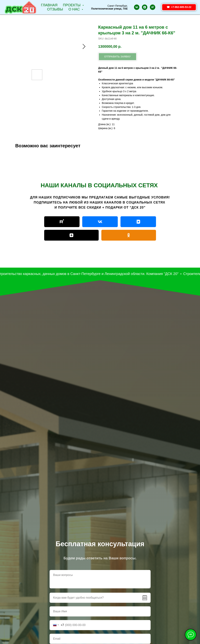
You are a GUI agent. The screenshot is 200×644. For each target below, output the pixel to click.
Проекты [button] (72, 5)
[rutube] (153, 7)
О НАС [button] (75, 9)
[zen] (145, 7)
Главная (49, 5)
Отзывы (55, 9)
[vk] (137, 7)
